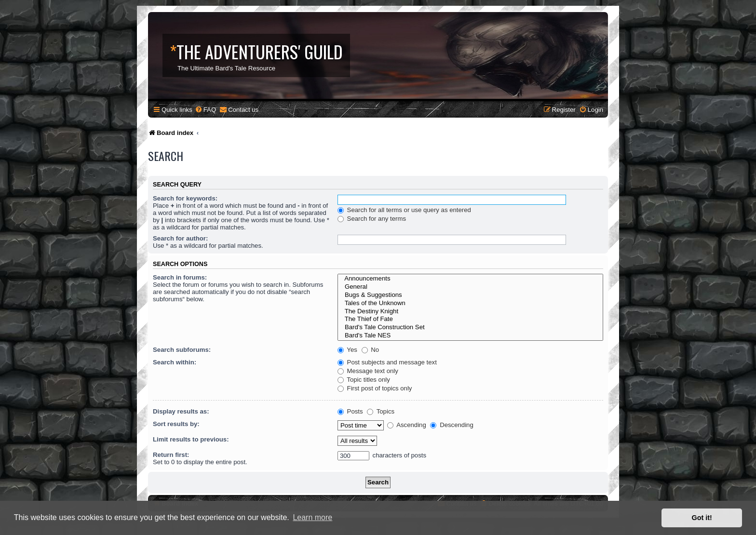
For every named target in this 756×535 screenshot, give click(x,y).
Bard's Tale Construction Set (470, 328)
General (470, 287)
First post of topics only (375, 388)
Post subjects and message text (387, 362)
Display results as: (181, 411)
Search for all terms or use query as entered (404, 210)
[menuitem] (205, 110)
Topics (381, 411)
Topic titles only (364, 380)
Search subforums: (182, 350)
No (371, 350)
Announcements (470, 279)
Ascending (407, 425)
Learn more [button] (312, 517)
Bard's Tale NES (470, 336)
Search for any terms (372, 219)
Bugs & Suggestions (470, 295)
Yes (347, 350)
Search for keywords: (185, 198)
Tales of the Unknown (470, 303)
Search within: (175, 362)
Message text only (368, 371)
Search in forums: (180, 277)
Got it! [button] (702, 518)
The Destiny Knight (470, 312)
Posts (350, 411)
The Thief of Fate (470, 319)
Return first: (171, 455)
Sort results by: (176, 424)
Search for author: (180, 238)
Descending (452, 425)
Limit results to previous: (191, 439)
